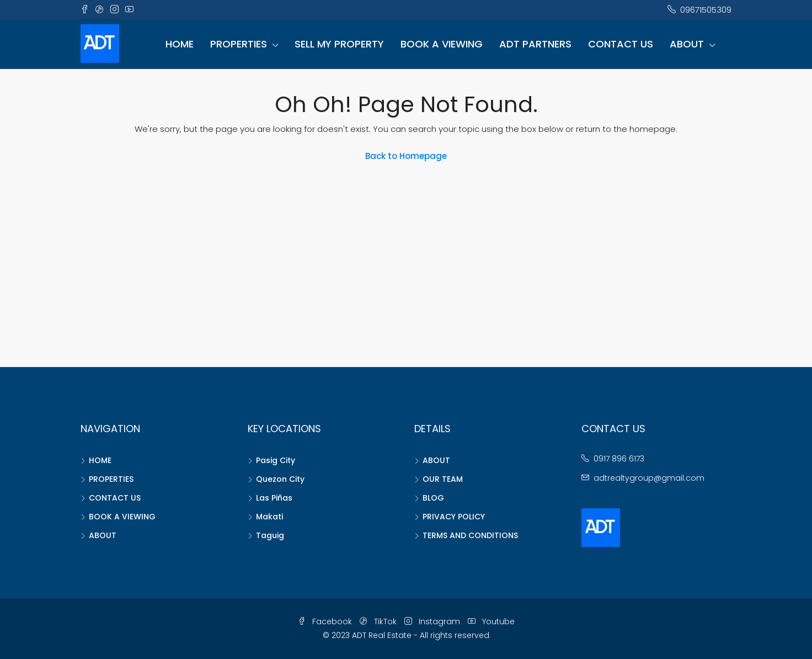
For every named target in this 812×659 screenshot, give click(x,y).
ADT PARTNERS (535, 44)
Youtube (491, 621)
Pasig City (276, 460)
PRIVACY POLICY (454, 517)
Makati (269, 517)
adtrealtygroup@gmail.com (649, 478)
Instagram (433, 621)
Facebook (326, 621)
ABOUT (687, 44)
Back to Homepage (406, 156)
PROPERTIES (239, 44)
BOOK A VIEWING (442, 44)
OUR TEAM (443, 479)
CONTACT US (621, 44)
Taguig (270, 535)
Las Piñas (274, 498)
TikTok (379, 621)
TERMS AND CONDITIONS (470, 535)
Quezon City (280, 479)
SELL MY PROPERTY (339, 44)
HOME (180, 44)
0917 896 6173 (619, 459)
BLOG (433, 498)
